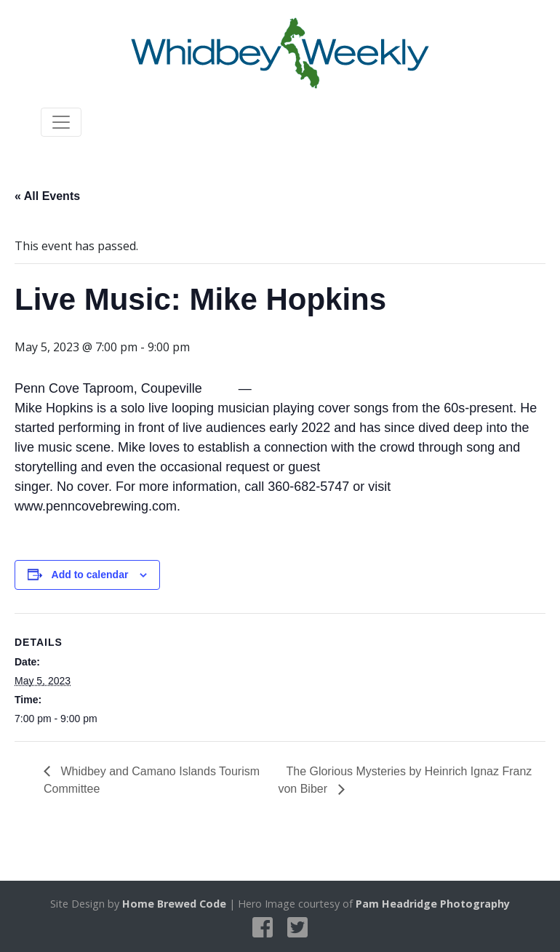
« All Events (47, 196)
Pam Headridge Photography (433, 904)
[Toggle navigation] (61, 122)
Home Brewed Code (174, 904)
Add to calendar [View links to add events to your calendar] (90, 575)
